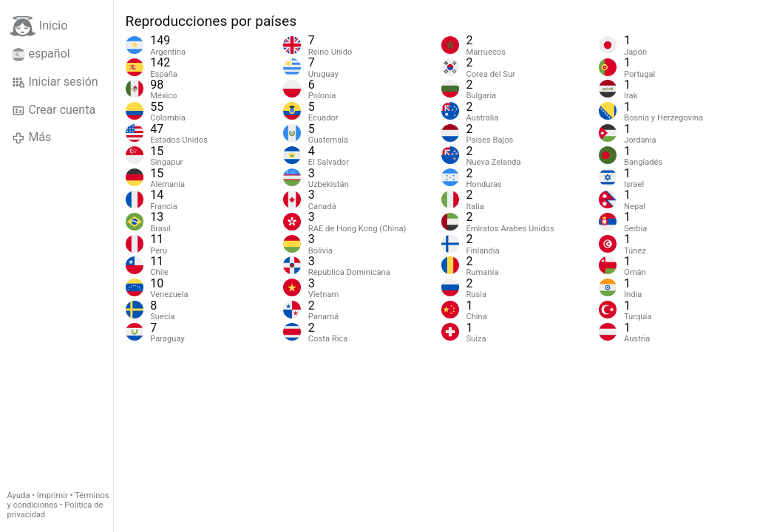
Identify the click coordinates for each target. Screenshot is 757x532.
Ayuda (19, 495)
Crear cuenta (54, 110)
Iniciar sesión (55, 82)
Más (31, 137)
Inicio (38, 26)
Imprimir (52, 495)
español (41, 54)
